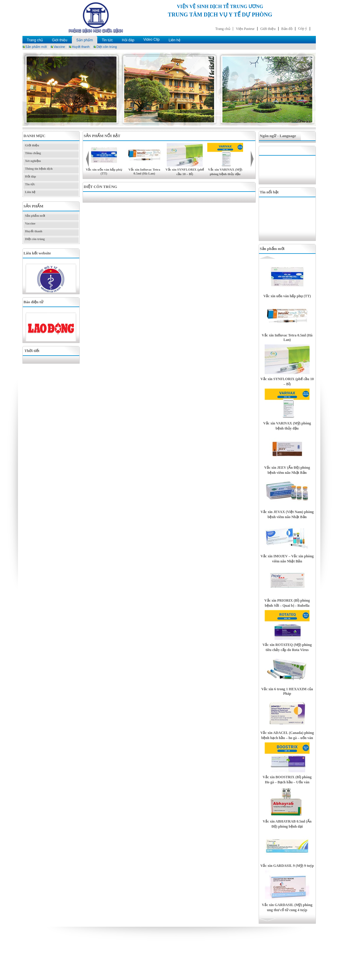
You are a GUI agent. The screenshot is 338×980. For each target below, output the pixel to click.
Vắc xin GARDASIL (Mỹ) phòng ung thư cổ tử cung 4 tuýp (287, 907)
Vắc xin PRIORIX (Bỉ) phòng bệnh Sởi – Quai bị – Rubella (287, 603)
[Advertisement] (289, 169)
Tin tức (107, 40)
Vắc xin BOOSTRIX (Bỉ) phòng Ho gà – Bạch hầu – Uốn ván (287, 780)
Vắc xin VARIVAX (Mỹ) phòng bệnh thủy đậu (287, 426)
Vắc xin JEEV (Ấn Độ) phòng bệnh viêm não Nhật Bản (287, 470)
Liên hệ (175, 40)
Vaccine (59, 47)
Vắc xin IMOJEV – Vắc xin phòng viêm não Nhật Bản (287, 559)
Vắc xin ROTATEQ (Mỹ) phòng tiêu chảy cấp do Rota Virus (287, 647)
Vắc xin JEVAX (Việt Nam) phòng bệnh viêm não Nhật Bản (287, 514)
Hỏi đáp (128, 40)
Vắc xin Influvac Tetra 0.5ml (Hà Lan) (144, 171)
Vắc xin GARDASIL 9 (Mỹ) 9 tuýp (287, 866)
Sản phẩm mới (36, 47)
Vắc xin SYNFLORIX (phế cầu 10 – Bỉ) (287, 381)
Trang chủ (35, 40)
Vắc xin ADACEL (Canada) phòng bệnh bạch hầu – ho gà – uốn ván (287, 735)
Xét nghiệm (33, 161)
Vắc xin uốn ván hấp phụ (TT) (104, 171)
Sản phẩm (85, 40)
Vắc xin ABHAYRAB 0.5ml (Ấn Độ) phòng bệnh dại (287, 824)
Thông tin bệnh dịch (39, 169)
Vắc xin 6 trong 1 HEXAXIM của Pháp (287, 691)
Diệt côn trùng (107, 47)
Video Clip (151, 40)
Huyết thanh (81, 47)
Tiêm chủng (33, 153)
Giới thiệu (59, 40)
